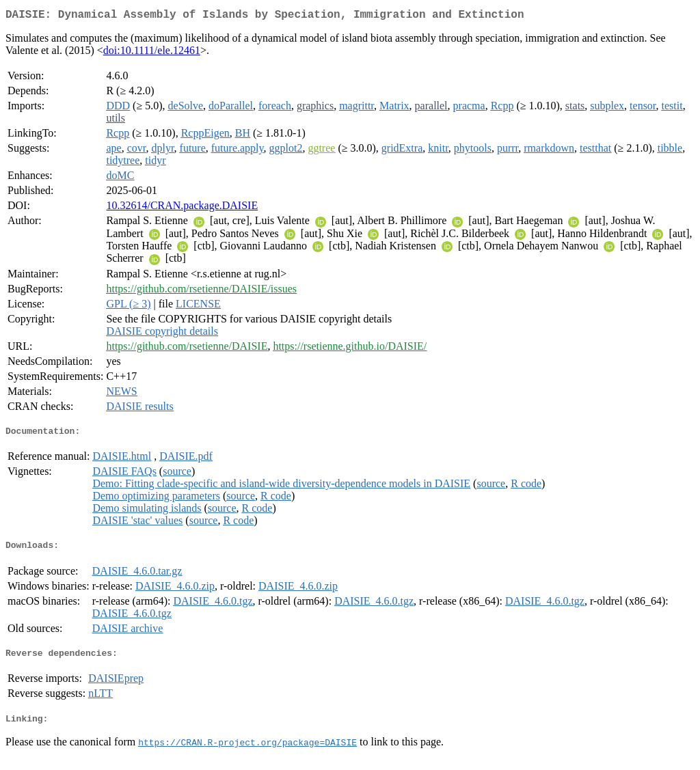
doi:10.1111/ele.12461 (152, 53)
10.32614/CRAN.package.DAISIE (182, 208)
